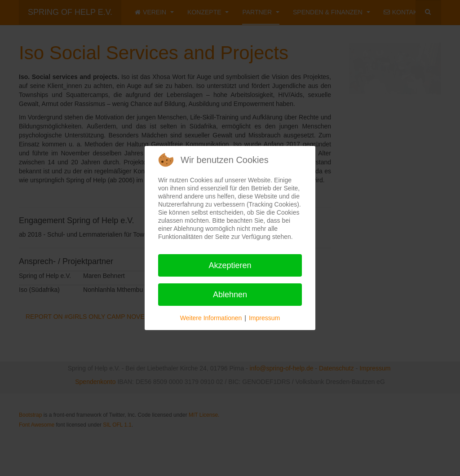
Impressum (264, 318)
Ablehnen (230, 295)
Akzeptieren (230, 265)
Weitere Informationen (211, 318)
